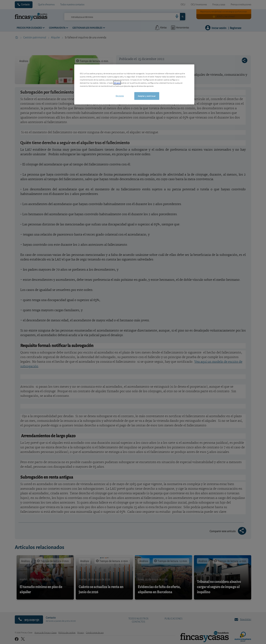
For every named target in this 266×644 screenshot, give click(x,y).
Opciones (120, 96)
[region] (134, 84)
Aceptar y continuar (147, 96)
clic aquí (117, 83)
